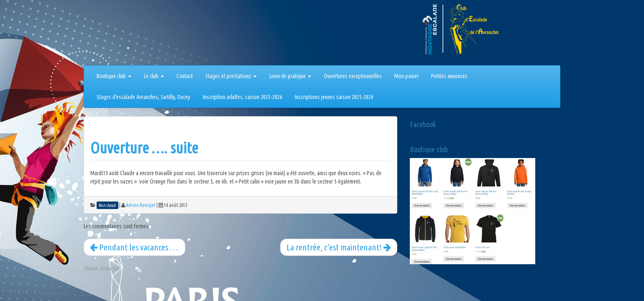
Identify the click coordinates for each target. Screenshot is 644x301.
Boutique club (114, 76)
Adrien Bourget (141, 205)
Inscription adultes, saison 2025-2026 (243, 97)
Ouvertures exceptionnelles (353, 76)
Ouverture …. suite (144, 148)
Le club (154, 76)
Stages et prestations (231, 76)
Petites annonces (449, 76)
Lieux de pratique (290, 76)
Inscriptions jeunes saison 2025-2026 (334, 97)
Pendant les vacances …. (134, 247)
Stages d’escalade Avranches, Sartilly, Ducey (143, 97)
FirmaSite (110, 269)
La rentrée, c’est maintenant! (339, 247)
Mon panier (406, 76)
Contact (185, 76)
